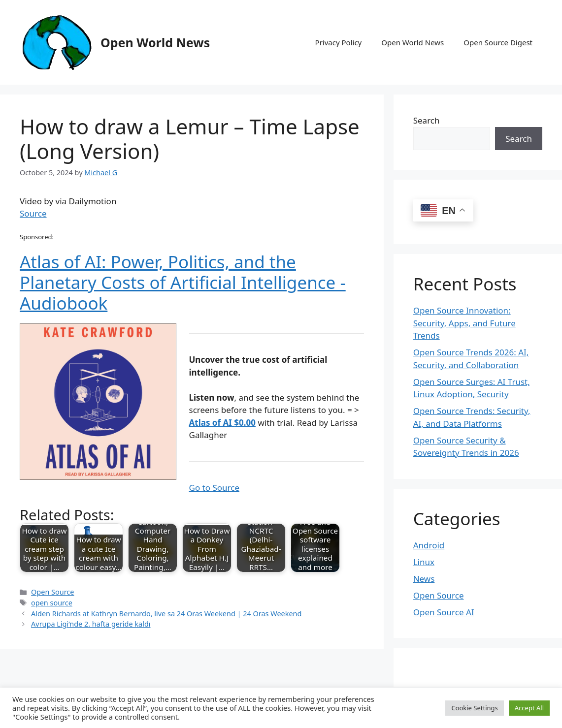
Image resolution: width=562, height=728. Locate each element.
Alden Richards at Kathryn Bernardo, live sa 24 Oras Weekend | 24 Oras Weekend (166, 614)
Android (429, 545)
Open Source (52, 592)
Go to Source (214, 488)
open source (52, 603)
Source (33, 213)
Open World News (155, 42)
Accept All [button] (529, 708)
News (424, 579)
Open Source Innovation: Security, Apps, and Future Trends (464, 323)
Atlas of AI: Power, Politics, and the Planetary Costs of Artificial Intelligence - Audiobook (183, 282)
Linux (424, 562)
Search (427, 120)
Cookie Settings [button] (474, 708)
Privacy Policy (339, 42)
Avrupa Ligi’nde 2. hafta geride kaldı (91, 624)
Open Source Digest (498, 42)
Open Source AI (444, 612)
